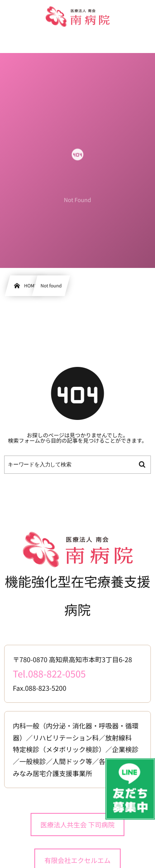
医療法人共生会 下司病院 (78, 825)
